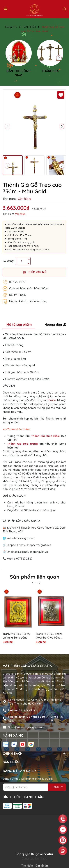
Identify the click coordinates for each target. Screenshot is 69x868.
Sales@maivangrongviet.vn (25, 727)
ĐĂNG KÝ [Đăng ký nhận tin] (57, 787)
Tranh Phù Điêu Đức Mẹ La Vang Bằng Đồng (17, 636)
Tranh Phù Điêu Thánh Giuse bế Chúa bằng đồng (49, 636)
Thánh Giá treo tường (23, 444)
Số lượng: (8, 261)
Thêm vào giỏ (34, 272)
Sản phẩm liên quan (35, 577)
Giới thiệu (42, 866)
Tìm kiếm (27, 866)
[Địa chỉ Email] (34, 787)
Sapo (44, 858)
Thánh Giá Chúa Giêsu (46, 436)
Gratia (52, 400)
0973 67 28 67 (27, 710)
